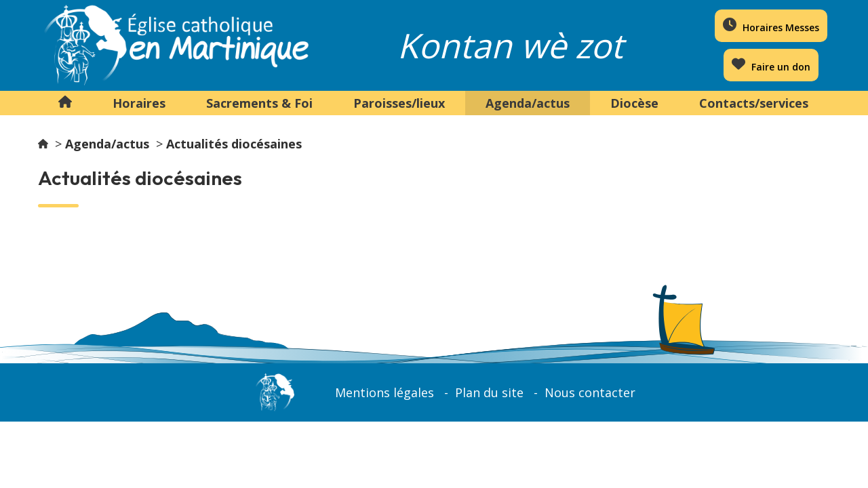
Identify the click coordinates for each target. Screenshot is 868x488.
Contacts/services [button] (754, 103)
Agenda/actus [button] (528, 103)
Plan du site (489, 392)
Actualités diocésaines (234, 144)
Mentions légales (384, 392)
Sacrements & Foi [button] (259, 103)
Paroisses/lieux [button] (399, 103)
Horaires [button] (139, 103)
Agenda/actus (107, 144)
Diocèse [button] (634, 103)
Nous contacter (590, 392)
